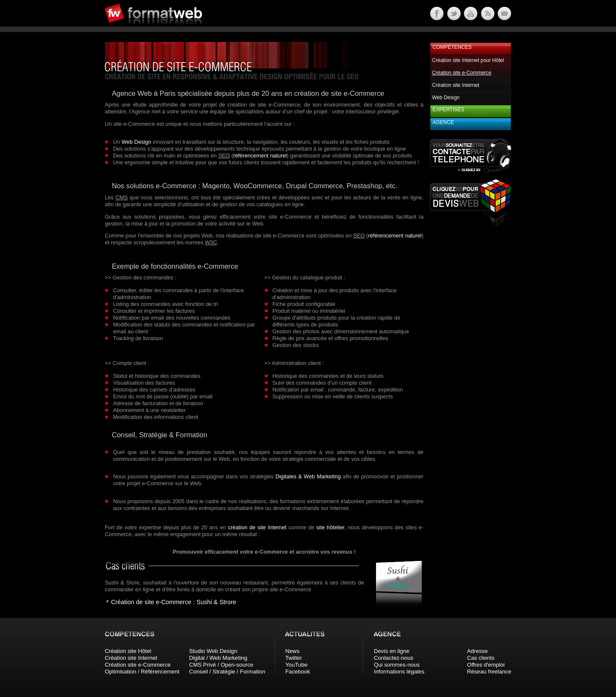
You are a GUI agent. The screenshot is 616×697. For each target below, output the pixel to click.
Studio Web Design (213, 651)
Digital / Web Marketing (218, 658)
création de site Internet (257, 527)
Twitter (294, 658)
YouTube (296, 665)
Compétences (452, 47)
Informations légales (399, 672)
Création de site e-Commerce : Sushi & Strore (173, 602)
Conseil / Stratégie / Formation (227, 672)
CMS (121, 197)
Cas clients (481, 658)
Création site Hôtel (128, 651)
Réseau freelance (489, 672)
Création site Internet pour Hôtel (468, 60)
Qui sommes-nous (397, 665)
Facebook (298, 672)
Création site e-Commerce (138, 665)
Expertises (448, 110)
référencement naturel (260, 156)
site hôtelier (330, 527)
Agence (443, 122)
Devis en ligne (392, 651)
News (292, 651)
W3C (211, 242)
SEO (224, 156)
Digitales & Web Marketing (308, 476)
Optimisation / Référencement (142, 672)
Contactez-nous (394, 658)
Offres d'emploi (486, 665)
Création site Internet (456, 85)
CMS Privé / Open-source (221, 665)
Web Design (136, 142)
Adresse (477, 651)
